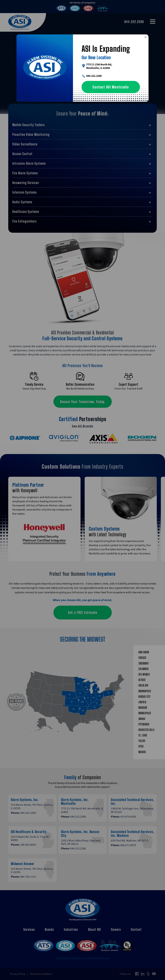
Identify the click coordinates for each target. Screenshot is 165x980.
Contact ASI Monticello (111, 87)
